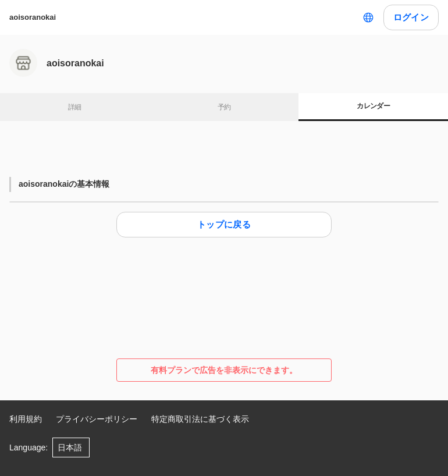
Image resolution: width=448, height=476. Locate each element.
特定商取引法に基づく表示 (200, 419)
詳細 (75, 107)
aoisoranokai (33, 17)
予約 (224, 107)
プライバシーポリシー (97, 419)
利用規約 (26, 419)
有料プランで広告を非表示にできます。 (224, 370)
